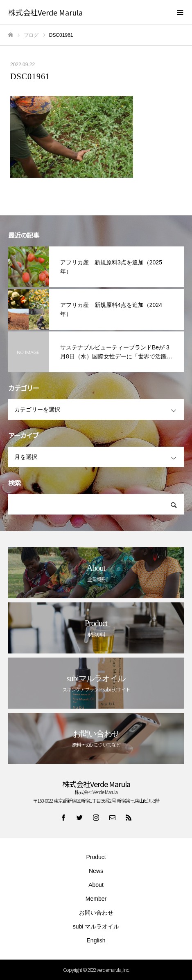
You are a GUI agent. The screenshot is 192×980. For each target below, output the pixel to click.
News (96, 871)
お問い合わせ (96, 913)
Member (96, 899)
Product (96, 857)
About (96, 885)
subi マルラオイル (96, 926)
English (96, 940)
